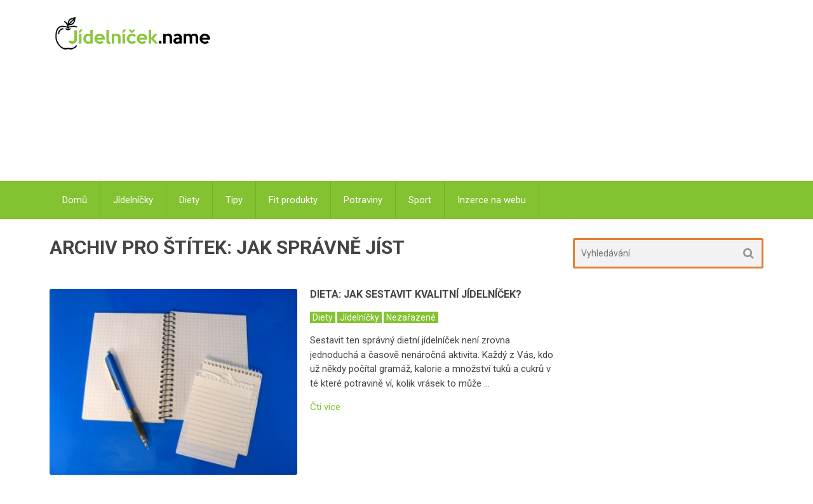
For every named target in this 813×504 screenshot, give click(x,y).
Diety (189, 200)
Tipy (234, 200)
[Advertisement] (496, 92)
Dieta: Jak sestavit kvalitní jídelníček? (416, 294)
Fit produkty (293, 200)
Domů (75, 200)
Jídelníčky (133, 200)
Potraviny (363, 200)
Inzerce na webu (492, 200)
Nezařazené (411, 317)
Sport (420, 200)
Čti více (325, 407)
